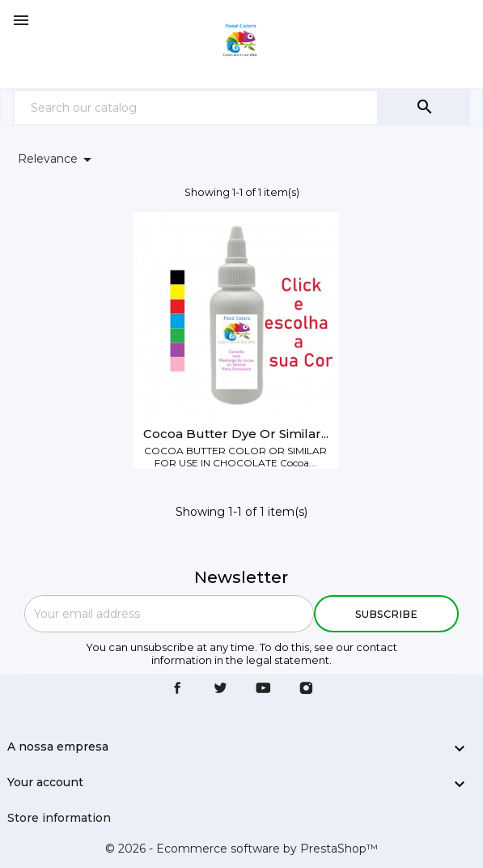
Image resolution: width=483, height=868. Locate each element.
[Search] (196, 107)
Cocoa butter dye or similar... (236, 434)
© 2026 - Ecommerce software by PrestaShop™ (241, 849)
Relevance (57, 160)
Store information (59, 818)
